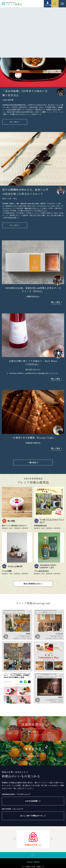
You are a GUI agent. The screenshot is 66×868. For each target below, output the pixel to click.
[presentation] (15, 839)
